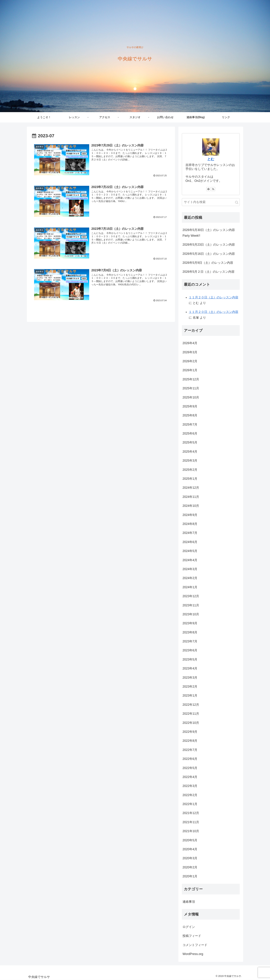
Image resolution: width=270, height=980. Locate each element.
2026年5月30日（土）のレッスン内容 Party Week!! (209, 233)
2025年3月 (190, 461)
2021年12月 (191, 813)
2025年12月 (191, 379)
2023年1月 (190, 696)
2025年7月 (190, 425)
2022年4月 (190, 777)
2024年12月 (191, 488)
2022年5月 (190, 768)
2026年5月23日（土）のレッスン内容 (209, 245)
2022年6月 (190, 759)
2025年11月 (191, 388)
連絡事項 (189, 902)
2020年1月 (190, 876)
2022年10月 (191, 723)
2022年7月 (190, 750)
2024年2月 (190, 578)
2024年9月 (190, 515)
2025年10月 (191, 397)
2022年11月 (191, 714)
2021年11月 (191, 822)
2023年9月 (190, 623)
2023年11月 (191, 605)
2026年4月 (190, 343)
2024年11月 (191, 497)
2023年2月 (190, 687)
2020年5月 (190, 840)
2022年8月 (190, 741)
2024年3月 (190, 569)
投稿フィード (192, 936)
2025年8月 (190, 415)
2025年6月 (190, 434)
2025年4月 (190, 452)
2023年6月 (190, 650)
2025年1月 (190, 479)
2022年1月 (190, 804)
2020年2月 (190, 867)
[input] (211, 202)
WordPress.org (193, 954)
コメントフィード (195, 945)
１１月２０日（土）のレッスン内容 (214, 297)
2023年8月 (190, 632)
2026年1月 (190, 370)
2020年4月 (190, 849)
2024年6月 (190, 542)
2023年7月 (190, 641)
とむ (211, 159)
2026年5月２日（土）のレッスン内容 (209, 272)
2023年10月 (191, 614)
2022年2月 (190, 795)
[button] (237, 202)
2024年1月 (190, 587)
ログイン (189, 927)
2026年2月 (190, 361)
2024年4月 (190, 560)
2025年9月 (190, 406)
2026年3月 (190, 352)
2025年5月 (190, 442)
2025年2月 (190, 470)
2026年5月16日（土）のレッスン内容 (209, 254)
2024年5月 (190, 551)
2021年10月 (191, 831)
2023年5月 (190, 659)
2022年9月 (190, 732)
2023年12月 (191, 596)
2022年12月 (191, 705)
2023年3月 (190, 678)
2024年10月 (191, 506)
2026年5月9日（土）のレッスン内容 (208, 263)
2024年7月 (190, 533)
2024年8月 (190, 524)
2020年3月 (190, 858)
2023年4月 (190, 668)
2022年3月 (190, 786)
